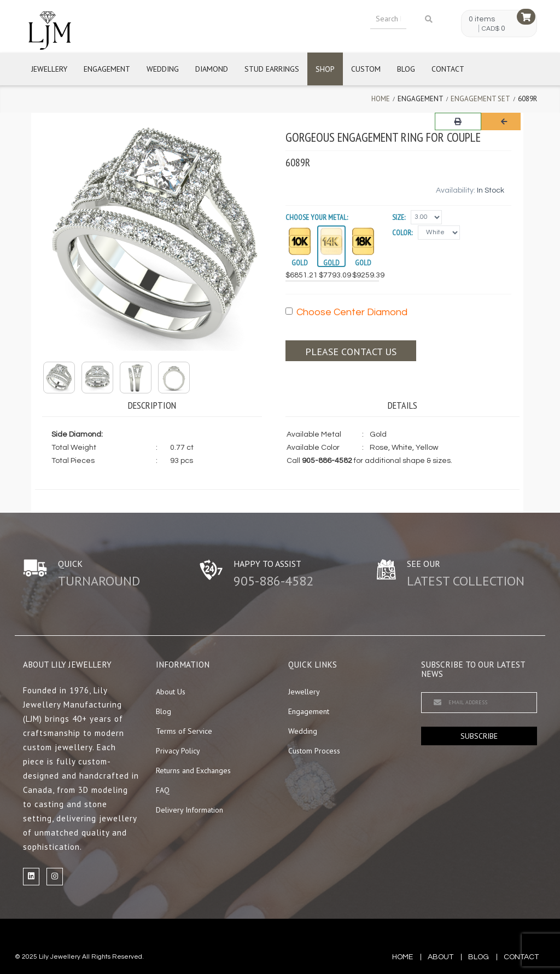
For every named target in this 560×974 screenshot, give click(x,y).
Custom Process (314, 751)
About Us (171, 692)
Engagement (107, 69)
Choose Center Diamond (346, 312)
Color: (402, 233)
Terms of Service (184, 731)
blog (479, 957)
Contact (448, 69)
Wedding (163, 69)
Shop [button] (325, 69)
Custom (366, 69)
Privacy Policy (178, 751)
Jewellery (49, 69)
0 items (482, 19)
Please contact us (351, 352)
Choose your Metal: (317, 217)
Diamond (212, 69)
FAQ (163, 790)
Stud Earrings (272, 69)
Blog (406, 69)
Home (381, 99)
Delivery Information (189, 810)
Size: (399, 217)
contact (521, 957)
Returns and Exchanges (193, 770)
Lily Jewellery (60, 957)
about (441, 957)
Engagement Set (480, 99)
